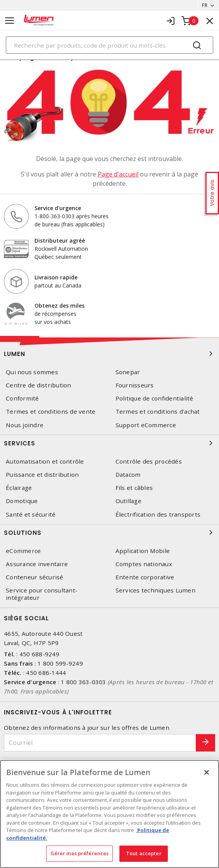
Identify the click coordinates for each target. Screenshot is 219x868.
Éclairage (19, 488)
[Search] (109, 45)
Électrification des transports (158, 514)
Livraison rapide (56, 277)
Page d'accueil (118, 174)
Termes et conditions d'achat (158, 412)
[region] (109, 814)
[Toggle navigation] (10, 21)
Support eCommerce (146, 425)
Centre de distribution (39, 385)
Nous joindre (25, 425)
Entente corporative (145, 577)
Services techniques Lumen (155, 590)
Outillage (128, 501)
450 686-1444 (46, 673)
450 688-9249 (39, 654)
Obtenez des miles (59, 306)
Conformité (22, 398)
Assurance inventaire (37, 564)
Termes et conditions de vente (51, 412)
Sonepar (128, 372)
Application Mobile (143, 551)
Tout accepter (144, 853)
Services (109, 443)
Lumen (109, 354)
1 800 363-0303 (84, 682)
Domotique (22, 501)
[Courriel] (100, 743)
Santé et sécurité (31, 514)
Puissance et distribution (42, 475)
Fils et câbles (134, 488)
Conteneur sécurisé (35, 577)
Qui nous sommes (32, 372)
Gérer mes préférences (80, 853)
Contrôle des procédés (149, 461)
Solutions (109, 532)
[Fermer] (207, 772)
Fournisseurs (135, 385)
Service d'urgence (58, 208)
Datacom (128, 475)
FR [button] (205, 5)
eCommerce (23, 551)
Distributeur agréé (60, 241)
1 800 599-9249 (60, 663)
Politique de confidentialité (154, 398)
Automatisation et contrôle (45, 461)
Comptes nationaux (144, 564)
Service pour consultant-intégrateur (42, 594)
